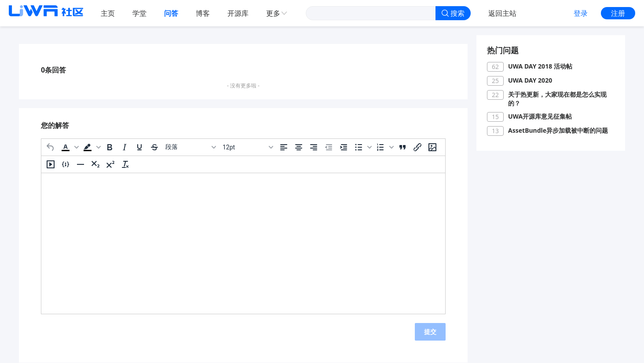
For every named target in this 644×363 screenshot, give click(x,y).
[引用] (402, 147)
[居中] (299, 147)
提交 (430, 332)
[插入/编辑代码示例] (66, 164)
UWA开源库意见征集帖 (540, 116)
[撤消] (51, 147)
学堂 (139, 13)
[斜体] (124, 147)
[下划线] (139, 147)
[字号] (248, 147)
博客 (203, 13)
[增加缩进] (344, 147)
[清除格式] (125, 164)
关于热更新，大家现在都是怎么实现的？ (557, 99)
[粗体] (110, 147)
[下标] (95, 164)
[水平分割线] (80, 164)
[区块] (190, 147)
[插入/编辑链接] (417, 147)
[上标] (110, 164)
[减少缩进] (329, 147)
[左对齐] (284, 147)
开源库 (238, 13)
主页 (108, 13)
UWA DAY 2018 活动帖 (540, 66)
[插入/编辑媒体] (51, 164)
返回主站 (502, 13)
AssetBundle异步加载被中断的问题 (558, 130)
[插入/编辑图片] (432, 147)
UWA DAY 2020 (530, 80)
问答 (171, 13)
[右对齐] (314, 147)
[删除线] (154, 147)
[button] (69, 147)
